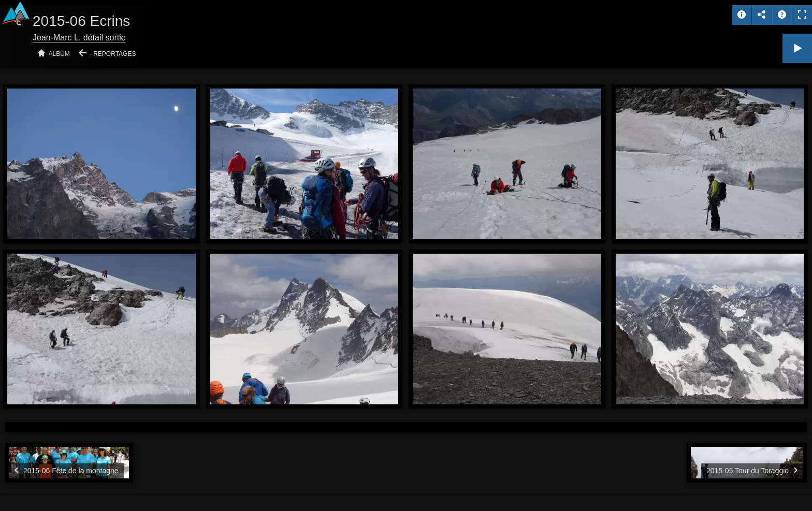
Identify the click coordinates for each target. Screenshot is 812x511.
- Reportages (113, 54)
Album (59, 54)
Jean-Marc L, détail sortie (79, 38)
